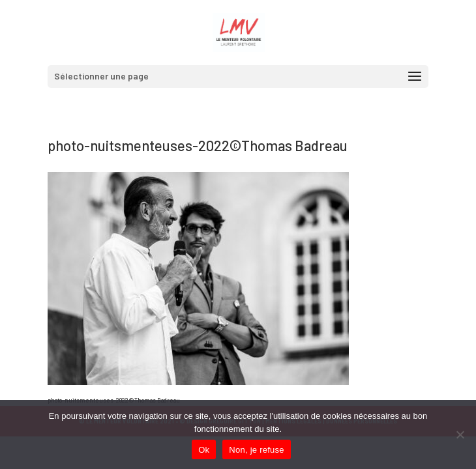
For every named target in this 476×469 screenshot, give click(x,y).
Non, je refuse (256, 450)
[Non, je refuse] (460, 434)
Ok (204, 450)
